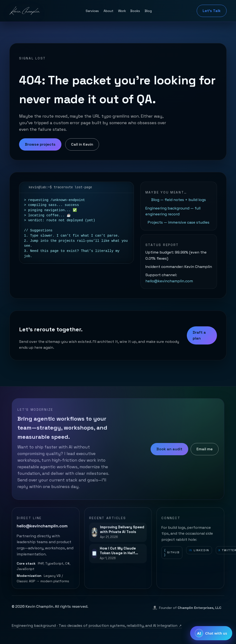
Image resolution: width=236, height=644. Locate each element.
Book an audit (169, 449)
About (108, 11)
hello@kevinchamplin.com (169, 281)
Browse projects (40, 144)
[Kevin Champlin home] (25, 11)
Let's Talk (212, 11)
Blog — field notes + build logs (179, 200)
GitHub (172, 553)
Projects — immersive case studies (179, 222)
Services (92, 11)
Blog (148, 11)
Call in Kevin (82, 144)
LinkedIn (199, 550)
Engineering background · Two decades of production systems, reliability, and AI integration (97, 626)
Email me (205, 449)
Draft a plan (199, 335)
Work (122, 11)
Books (135, 11)
